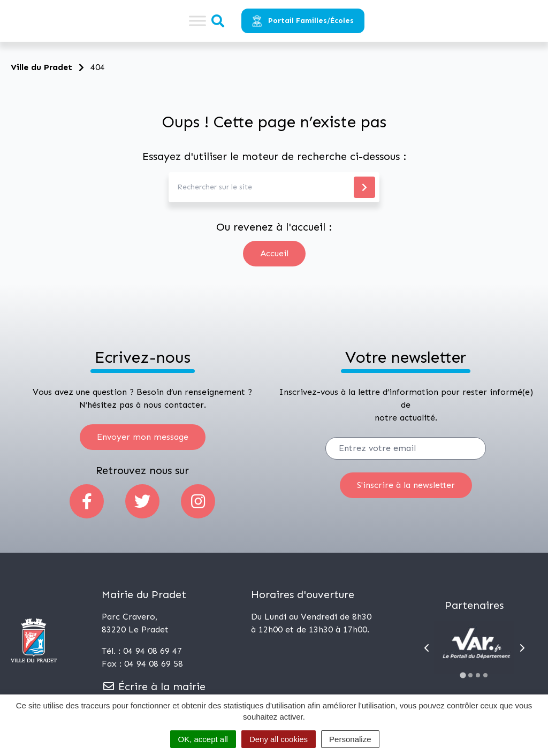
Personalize (350, 739)
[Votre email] (406, 448)
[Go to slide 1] (463, 675)
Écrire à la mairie (154, 686)
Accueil (274, 253)
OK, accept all (203, 739)
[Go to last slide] (427, 648)
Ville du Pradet (41, 67)
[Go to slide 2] (470, 675)
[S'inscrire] (406, 485)
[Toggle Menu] (197, 21)
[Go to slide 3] (478, 675)
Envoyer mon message (143, 437)
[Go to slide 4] (485, 675)
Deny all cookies (279, 739)
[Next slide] (522, 648)
